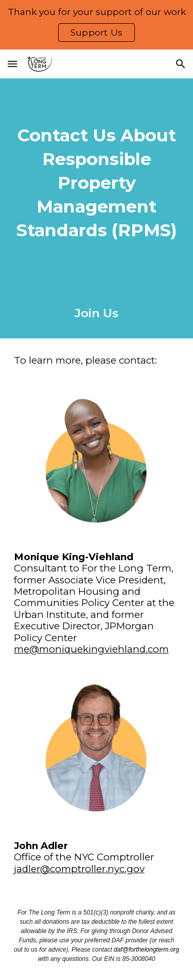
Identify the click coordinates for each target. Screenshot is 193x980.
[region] (97, 25)
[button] (12, 64)
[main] (97, 183)
